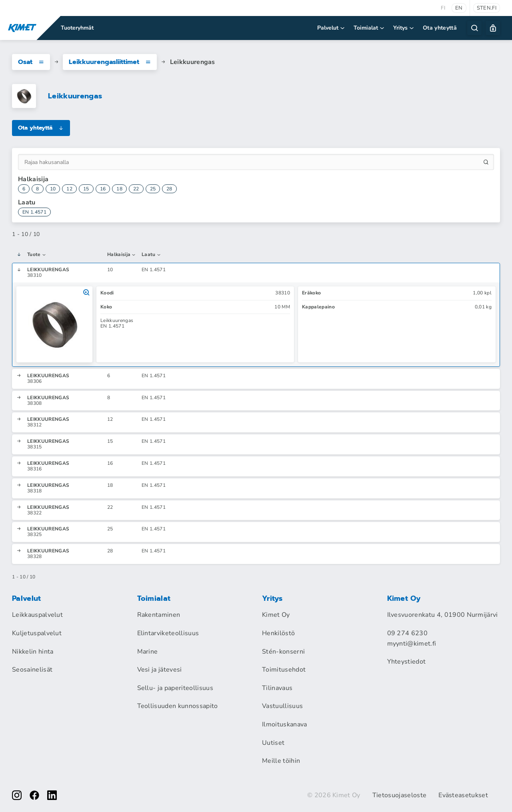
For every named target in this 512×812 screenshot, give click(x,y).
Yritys (404, 28)
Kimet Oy (276, 615)
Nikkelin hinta (33, 652)
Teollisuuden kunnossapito (178, 706)
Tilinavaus (277, 688)
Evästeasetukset (463, 795)
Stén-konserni (283, 652)
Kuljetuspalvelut (37, 633)
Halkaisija (122, 255)
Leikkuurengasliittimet (110, 62)
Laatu (151, 255)
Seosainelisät (32, 670)
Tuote (37, 255)
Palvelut (331, 28)
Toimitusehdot (284, 670)
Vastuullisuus (282, 706)
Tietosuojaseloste (399, 795)
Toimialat (369, 28)
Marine (148, 652)
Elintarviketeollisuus (168, 633)
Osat (31, 62)
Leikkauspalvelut (37, 615)
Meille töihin (281, 761)
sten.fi (487, 8)
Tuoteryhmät (77, 28)
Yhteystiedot (407, 662)
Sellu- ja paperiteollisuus (175, 688)
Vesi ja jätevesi (160, 670)
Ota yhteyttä (440, 28)
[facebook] (34, 795)
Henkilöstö (278, 633)
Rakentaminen (159, 615)
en (459, 8)
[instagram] (17, 795)
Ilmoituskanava (284, 724)
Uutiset (273, 743)
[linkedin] (52, 795)
